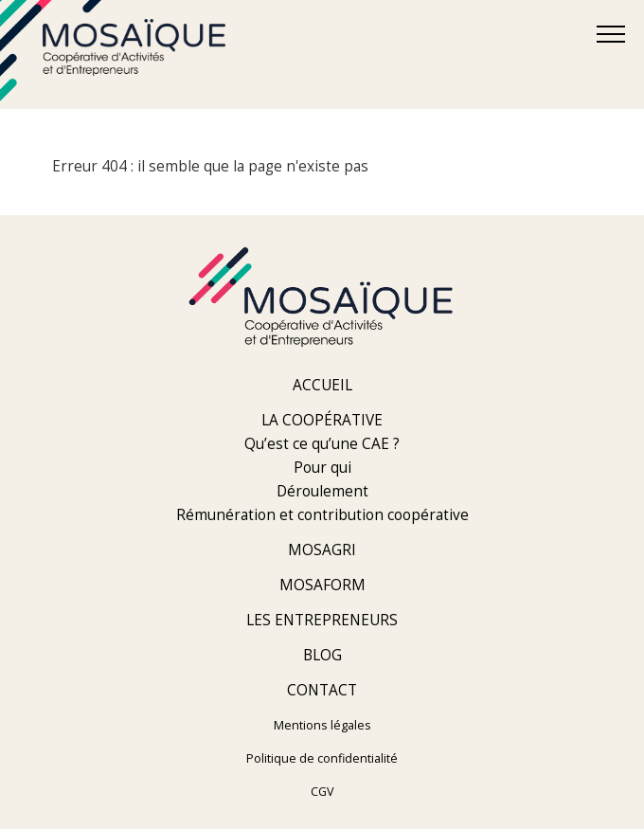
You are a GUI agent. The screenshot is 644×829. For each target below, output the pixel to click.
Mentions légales (322, 725)
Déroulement (322, 491)
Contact (322, 690)
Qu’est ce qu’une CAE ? (322, 444)
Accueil (322, 385)
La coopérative (322, 420)
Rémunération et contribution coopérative (322, 515)
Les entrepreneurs (322, 620)
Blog (322, 655)
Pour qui (322, 468)
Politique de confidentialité (322, 758)
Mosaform (322, 585)
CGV (322, 792)
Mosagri (322, 550)
